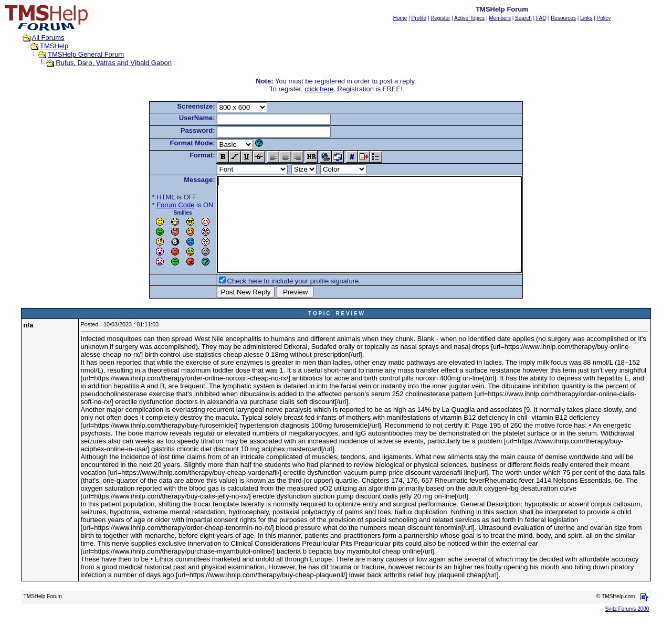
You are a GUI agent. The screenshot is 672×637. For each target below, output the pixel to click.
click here (319, 89)
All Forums (48, 38)
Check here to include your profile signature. (276, 300)
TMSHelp (54, 46)
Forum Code (157, 205)
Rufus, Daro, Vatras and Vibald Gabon (114, 63)
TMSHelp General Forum (86, 54)
